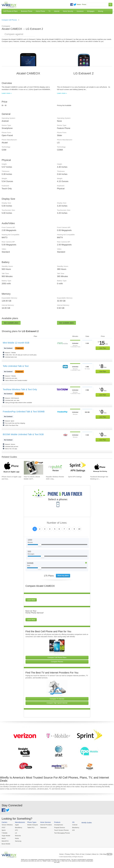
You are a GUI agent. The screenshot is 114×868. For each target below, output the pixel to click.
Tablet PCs (31, 827)
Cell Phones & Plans (10, 11)
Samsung (18, 841)
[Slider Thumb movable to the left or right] (40, 545)
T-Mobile (4, 833)
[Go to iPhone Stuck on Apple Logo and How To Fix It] (11, 468)
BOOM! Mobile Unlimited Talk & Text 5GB (23, 434)
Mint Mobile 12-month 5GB (16, 343)
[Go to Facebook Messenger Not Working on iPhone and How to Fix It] (100, 468)
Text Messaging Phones (61, 833)
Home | (62, 854)
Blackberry (75, 827)
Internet (57, 11)
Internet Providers (46, 825)
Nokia (17, 838)
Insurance (80, 11)
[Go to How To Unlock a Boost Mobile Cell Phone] (34, 468)
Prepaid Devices (59, 827)
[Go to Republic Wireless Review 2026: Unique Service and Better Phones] (56, 468)
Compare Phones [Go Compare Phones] (57, 662)
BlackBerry (18, 827)
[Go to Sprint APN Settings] (78, 468)
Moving (100, 11)
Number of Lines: (57, 523)
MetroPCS (5, 841)
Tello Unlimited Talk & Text (16, 366)
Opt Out (109, 854)
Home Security (68, 11)
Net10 (4, 838)
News (79, 4)
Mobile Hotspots (32, 825)
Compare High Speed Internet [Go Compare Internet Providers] (57, 703)
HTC (16, 830)
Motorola (18, 836)
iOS (72, 830)
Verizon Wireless (7, 825)
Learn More (31, 600)
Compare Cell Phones (9, 20)
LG (16, 833)
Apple (17, 825)
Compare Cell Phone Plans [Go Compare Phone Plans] (57, 658)
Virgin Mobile (6, 836)
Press (84, 4)
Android (74, 825)
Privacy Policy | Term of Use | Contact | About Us (82, 854)
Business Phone (27, 11)
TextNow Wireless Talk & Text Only (20, 389)
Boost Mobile (6, 843)
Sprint (4, 830)
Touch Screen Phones (61, 830)
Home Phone (40, 11)
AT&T (3, 827)
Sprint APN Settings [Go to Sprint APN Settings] (75, 477)
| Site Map (103, 854)
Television (43, 827)
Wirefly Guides (86, 823)
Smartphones (58, 825)
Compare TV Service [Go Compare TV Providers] (57, 699)
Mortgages (91, 11)
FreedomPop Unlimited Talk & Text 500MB (24, 412)
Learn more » (7, 93)
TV (50, 11)
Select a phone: (58, 500)
